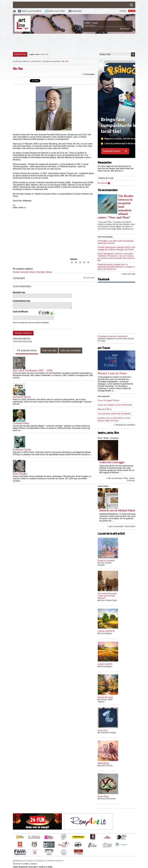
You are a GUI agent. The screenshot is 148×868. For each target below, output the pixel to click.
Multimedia (77, 11)
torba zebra (103, 730)
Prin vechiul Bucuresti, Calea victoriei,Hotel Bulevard (107, 596)
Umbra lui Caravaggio (112, 462)
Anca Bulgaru (106, 633)
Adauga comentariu (23, 333)
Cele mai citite (49, 350)
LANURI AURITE (105, 664)
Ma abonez (104, 183)
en (133, 11)
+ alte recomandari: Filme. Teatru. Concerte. (121, 479)
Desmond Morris (22, 397)
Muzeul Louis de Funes (112, 373)
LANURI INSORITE (106, 631)
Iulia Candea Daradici (105, 564)
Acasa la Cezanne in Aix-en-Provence (115, 405)
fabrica (49, 272)
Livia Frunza (90, 25)
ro (130, 11)
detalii (95, 23)
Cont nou (44, 54)
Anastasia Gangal (108, 733)
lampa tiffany (103, 796)
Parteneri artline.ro (55, 861)
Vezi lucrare (125, 29)
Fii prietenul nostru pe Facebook (112, 336)
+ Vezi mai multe (128, 274)
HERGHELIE (103, 763)
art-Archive (36, 61)
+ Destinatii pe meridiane (124, 425)
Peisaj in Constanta (106, 560)
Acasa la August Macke (109, 400)
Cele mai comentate (70, 350)
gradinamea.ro (19, 861)
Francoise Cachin (22, 450)
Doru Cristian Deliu (109, 600)
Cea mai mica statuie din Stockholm (114, 414)
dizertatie (41, 272)
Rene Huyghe (20, 474)
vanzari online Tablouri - (105, 701)
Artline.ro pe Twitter (57, 11)
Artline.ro (26, 61)
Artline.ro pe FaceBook (31, 11)
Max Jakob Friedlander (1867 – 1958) (33, 370)
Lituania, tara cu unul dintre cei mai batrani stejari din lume (114, 419)
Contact (123, 11)
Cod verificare (20, 312)
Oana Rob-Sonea (108, 799)
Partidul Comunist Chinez (24, 272)
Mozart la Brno (105, 409)
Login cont (34, 54)
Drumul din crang (105, 697)
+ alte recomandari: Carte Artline (121, 526)
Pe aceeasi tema (27, 350)
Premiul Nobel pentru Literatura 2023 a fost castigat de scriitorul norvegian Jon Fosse (116, 248)
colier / (88, 23)
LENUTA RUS (106, 766)
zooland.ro (41, 861)
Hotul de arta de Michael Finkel (117, 510)
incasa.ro (31, 861)
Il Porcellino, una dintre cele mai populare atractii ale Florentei (116, 242)
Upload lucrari (20, 54)
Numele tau (19, 292)
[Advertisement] (74, 43)
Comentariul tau (22, 301)
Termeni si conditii (21, 864)
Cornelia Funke (21, 423)
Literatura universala (51, 61)
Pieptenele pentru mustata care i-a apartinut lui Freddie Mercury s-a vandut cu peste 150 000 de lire (116, 267)
